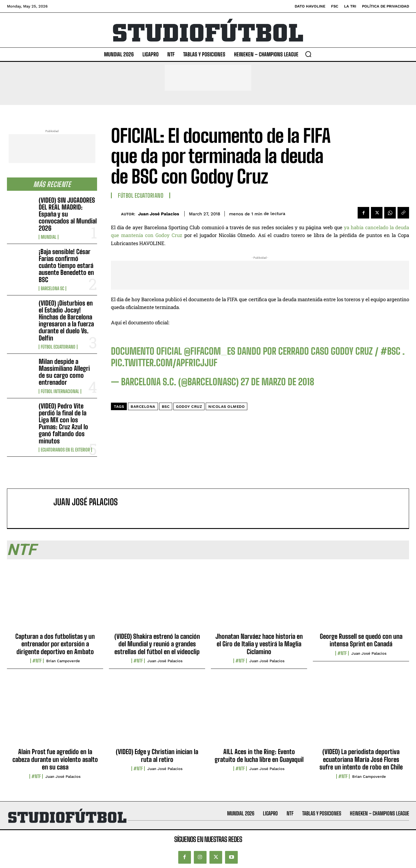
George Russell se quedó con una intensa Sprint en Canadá (361, 640)
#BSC (390, 351)
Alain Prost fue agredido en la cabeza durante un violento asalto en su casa (55, 759)
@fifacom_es (210, 351)
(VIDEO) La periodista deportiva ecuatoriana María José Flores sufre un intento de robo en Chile (361, 759)
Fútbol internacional (60, 391)
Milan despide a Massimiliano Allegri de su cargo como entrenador (64, 372)
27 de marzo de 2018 (277, 382)
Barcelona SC (52, 288)
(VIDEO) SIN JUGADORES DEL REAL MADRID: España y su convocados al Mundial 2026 (68, 214)
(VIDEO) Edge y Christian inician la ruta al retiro (157, 755)
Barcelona (143, 407)
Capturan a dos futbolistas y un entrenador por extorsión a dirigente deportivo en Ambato (55, 644)
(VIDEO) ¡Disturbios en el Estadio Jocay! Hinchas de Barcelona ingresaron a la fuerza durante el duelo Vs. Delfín (66, 321)
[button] (308, 54)
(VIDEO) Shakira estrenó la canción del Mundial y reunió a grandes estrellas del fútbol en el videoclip (157, 644)
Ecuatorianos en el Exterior (65, 450)
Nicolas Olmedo (226, 407)
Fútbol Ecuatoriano (58, 347)
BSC (166, 407)
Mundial (49, 237)
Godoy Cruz (189, 407)
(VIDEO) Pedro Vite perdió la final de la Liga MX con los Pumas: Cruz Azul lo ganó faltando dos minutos (63, 423)
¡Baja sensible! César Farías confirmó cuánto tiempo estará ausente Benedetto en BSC (66, 266)
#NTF (37, 661)
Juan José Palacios (159, 214)
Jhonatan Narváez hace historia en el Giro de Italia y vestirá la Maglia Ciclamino (259, 644)
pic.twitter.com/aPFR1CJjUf (164, 363)
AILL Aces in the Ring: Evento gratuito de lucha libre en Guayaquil (259, 755)
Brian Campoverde (63, 661)
